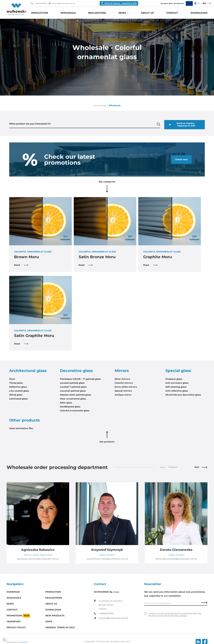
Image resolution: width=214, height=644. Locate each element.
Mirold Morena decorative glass (183, 395)
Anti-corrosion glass (177, 383)
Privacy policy (16, 627)
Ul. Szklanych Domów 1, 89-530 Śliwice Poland (109, 605)
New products (55, 616)
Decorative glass (76, 371)
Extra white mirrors (126, 387)
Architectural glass (28, 371)
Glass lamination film (21, 428)
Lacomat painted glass (73, 391)
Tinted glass (16, 383)
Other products (24, 420)
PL (199, 3)
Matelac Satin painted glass (75, 395)
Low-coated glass (19, 391)
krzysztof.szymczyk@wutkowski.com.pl (107, 559)
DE (210, 3)
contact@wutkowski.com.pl (62, 3)
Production (40, 13)
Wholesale (68, 13)
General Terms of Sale (60, 627)
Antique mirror (123, 395)
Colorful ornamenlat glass (75, 411)
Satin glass (66, 403)
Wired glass (16, 395)
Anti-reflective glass (177, 391)
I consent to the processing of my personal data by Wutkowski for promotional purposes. (175, 615)
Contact (172, 13)
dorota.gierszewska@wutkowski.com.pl (176, 559)
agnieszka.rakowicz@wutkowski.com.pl (38, 559)
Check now (181, 159)
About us (147, 13)
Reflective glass (18, 387)
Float (12, 379)
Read (21, 265)
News (122, 13)
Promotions (18, 616)
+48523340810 (39, 3)
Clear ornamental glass (73, 399)
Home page (100, 105)
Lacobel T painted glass (73, 387)
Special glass (178, 371)
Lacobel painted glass (72, 383)
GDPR (49, 622)
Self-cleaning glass (176, 387)
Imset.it (23, 642)
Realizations (97, 13)
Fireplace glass (174, 379)
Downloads (199, 13)
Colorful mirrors (124, 383)
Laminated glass (18, 399)
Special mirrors (123, 391)
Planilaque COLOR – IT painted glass (80, 379)
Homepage (13, 592)
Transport (14, 622)
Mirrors (122, 371)
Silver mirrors (122, 379)
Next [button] (201, 467)
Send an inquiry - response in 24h (182, 124)
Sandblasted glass (70, 407)
